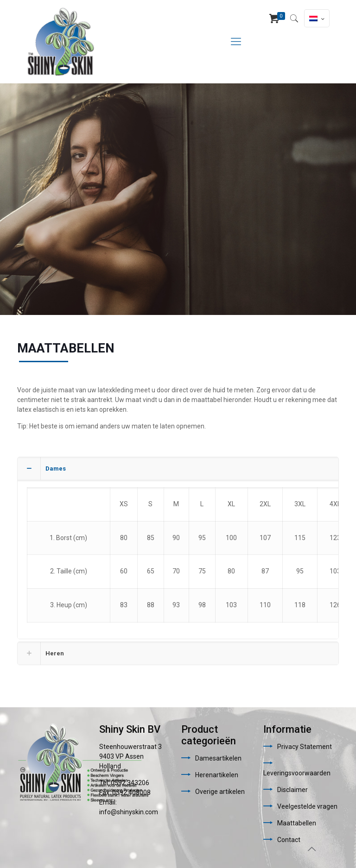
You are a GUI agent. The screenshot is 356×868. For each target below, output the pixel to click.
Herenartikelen (217, 775)
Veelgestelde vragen (307, 806)
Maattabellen (297, 823)
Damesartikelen (218, 758)
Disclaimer (292, 790)
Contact (289, 840)
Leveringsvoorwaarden (297, 773)
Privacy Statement (305, 747)
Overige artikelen (220, 792)
